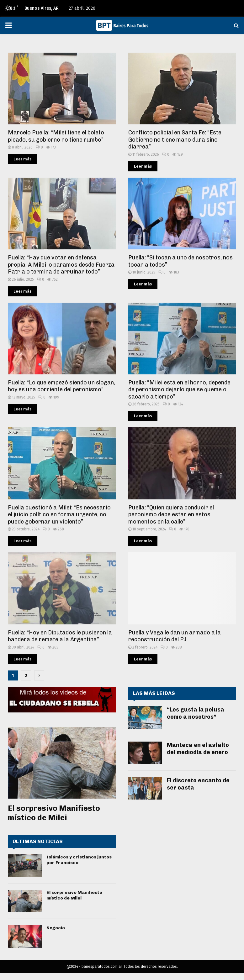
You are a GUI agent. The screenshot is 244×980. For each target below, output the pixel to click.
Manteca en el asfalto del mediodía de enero (198, 749)
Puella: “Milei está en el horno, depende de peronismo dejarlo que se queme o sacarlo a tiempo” (179, 390)
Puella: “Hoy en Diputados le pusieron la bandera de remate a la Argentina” (60, 636)
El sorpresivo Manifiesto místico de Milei (54, 813)
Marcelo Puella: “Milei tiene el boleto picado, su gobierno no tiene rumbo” (56, 136)
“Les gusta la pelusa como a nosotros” (196, 713)
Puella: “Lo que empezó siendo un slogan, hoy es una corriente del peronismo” (61, 386)
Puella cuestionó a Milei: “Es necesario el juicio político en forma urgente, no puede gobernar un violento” (59, 515)
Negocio (56, 928)
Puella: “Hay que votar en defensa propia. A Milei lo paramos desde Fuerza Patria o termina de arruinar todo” (61, 265)
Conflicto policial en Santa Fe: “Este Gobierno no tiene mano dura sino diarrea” (175, 140)
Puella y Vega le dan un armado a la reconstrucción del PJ (175, 636)
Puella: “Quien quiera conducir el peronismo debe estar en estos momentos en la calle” (171, 515)
